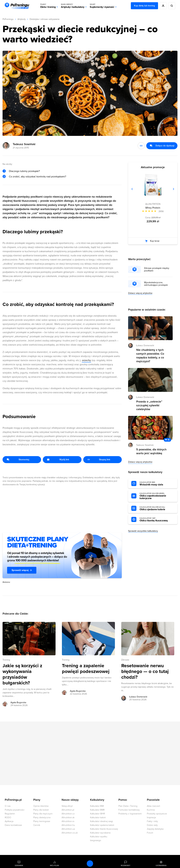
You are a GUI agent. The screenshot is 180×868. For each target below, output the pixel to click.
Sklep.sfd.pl (67, 806)
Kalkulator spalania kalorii (102, 825)
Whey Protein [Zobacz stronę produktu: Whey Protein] (153, 208)
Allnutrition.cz (68, 814)
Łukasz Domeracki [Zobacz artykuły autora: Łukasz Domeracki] (138, 697)
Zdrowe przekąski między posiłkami (157, 269)
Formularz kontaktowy (129, 810)
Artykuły (22, 19)
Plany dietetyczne (42, 817)
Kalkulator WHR (97, 814)
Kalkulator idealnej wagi (101, 821)
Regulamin (10, 814)
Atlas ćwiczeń (154, 806)
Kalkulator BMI (97, 806)
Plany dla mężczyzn (43, 814)
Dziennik (19, 865)
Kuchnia (151, 810)
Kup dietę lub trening (144, 6)
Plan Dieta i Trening (128, 806)
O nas (8, 806)
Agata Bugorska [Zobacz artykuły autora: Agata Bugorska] (18, 702)
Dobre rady (152, 825)
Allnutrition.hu (68, 825)
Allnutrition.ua (68, 829)
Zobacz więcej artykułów (140, 293)
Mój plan (54, 865)
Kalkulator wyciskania (100, 833)
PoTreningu (8, 19)
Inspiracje (151, 817)
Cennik (37, 825)
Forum (150, 833)
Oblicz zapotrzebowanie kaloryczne (157, 496)
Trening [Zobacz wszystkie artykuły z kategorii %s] (6, 660)
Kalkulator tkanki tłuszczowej (104, 829)
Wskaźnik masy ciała (157, 484)
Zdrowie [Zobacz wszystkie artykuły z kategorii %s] (125, 660)
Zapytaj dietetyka (155, 829)
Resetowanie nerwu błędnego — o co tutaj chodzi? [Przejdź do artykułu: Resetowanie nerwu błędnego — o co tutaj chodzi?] (145, 672)
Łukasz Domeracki (145, 345)
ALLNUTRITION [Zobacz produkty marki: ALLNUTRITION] (153, 204)
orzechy (86, 360)
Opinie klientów (41, 806)
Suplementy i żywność (102, 6)
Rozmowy (126, 865)
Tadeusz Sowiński (24, 144)
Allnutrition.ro (68, 821)
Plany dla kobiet (41, 810)
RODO (8, 817)
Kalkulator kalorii (98, 817)
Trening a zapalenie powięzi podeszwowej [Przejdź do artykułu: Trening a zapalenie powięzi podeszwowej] (86, 669)
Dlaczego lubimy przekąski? (24, 171)
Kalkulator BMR (97, 810)
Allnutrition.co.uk (70, 833)
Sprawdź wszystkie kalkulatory (143, 531)
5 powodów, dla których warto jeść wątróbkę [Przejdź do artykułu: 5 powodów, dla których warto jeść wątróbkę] (151, 451)
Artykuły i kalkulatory (73, 6)
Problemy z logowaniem (130, 814)
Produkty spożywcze (157, 814)
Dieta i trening (48, 6)
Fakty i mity (152, 821)
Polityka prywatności (15, 810)
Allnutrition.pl (68, 810)
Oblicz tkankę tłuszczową (157, 520)
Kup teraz (155, 241)
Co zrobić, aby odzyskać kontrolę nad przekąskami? (37, 177)
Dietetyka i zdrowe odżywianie (45, 19)
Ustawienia (161, 865)
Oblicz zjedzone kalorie (157, 508)
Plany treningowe (42, 821)
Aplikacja (9, 821)
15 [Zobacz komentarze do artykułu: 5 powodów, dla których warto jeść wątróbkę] (168, 440)
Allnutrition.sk (68, 817)
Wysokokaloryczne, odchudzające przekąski (156, 284)
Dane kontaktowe (13, 825)
